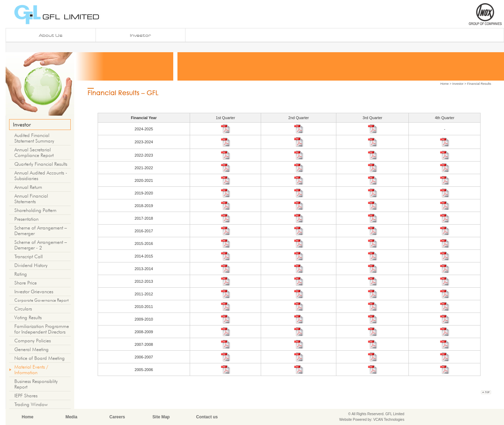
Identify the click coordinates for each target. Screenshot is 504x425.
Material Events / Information (31, 370)
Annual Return (28, 187)
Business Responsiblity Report (36, 384)
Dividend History (31, 265)
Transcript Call (29, 256)
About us (51, 35)
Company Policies (33, 341)
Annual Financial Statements (31, 199)
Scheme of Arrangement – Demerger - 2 (41, 245)
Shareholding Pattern (35, 210)
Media (71, 417)
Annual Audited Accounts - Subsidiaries (41, 176)
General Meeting (31, 349)
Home (444, 84)
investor (140, 35)
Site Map (161, 417)
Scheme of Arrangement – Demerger (41, 231)
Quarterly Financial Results (41, 164)
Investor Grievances (34, 292)
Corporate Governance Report (41, 300)
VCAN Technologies (389, 420)
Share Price (26, 283)
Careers (117, 417)
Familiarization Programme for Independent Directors (42, 329)
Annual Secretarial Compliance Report (34, 152)
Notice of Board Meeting (40, 358)
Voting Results (28, 317)
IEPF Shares (26, 396)
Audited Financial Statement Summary (34, 138)
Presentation (26, 219)
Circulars (23, 309)
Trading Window (31, 404)
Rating (21, 274)
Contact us (207, 417)
